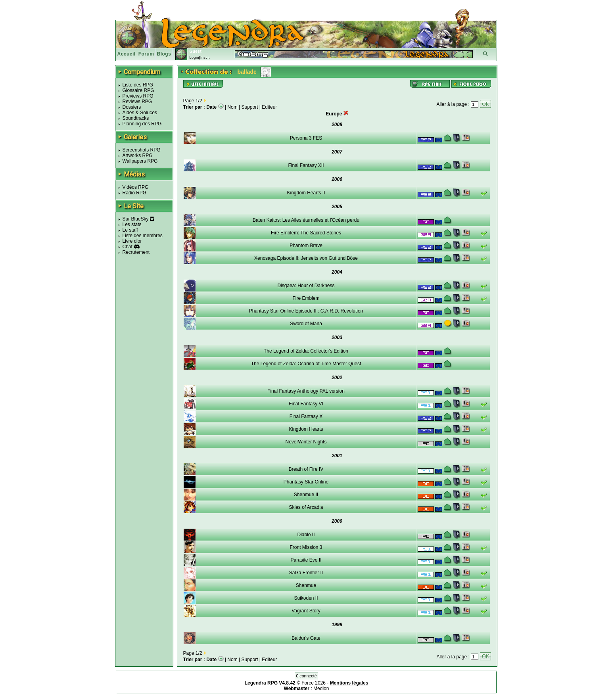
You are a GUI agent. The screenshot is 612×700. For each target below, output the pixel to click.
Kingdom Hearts (306, 429)
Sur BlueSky (138, 219)
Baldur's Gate (306, 638)
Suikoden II (306, 598)
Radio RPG (135, 193)
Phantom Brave (306, 245)
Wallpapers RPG (140, 161)
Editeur (269, 107)
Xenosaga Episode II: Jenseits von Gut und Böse (306, 258)
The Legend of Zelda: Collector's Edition (306, 351)
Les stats (132, 224)
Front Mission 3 (306, 547)
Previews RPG (138, 96)
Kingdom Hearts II (306, 193)
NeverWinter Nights (306, 442)
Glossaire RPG (138, 90)
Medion (321, 688)
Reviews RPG (137, 102)
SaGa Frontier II (306, 573)
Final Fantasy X (306, 416)
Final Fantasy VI (306, 404)
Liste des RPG (138, 85)
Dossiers (132, 107)
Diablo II (306, 535)
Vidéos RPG (136, 187)
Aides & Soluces (140, 113)
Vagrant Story (306, 611)
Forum (146, 54)
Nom (232, 107)
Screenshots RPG (142, 150)
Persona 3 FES (306, 138)
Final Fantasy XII (306, 165)
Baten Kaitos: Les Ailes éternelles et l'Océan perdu (306, 220)
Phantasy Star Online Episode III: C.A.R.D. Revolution (306, 311)
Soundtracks (136, 118)
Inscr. (205, 58)
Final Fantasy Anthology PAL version (306, 391)
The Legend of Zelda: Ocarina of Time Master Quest (306, 364)
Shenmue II (306, 495)
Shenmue (306, 585)
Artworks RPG (138, 155)
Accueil (127, 54)
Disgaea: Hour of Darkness (306, 286)
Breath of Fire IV (306, 469)
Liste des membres (143, 236)
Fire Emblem (306, 298)
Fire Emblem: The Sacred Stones (306, 233)
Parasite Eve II (306, 560)
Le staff (130, 230)
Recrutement (136, 252)
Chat (128, 247)
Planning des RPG (142, 124)
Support (250, 107)
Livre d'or (132, 241)
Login (194, 58)
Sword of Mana (306, 324)
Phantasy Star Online (306, 482)
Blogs (164, 54)
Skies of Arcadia (306, 507)
